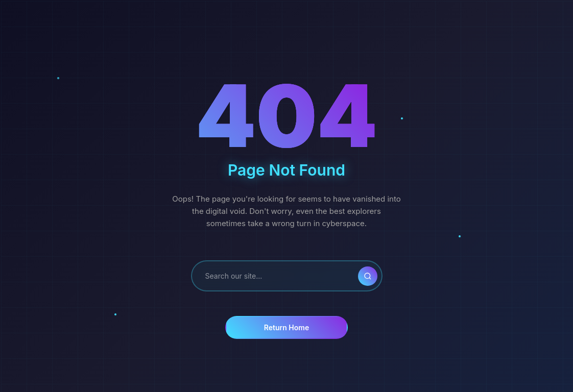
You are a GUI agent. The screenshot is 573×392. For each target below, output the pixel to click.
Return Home (286, 327)
